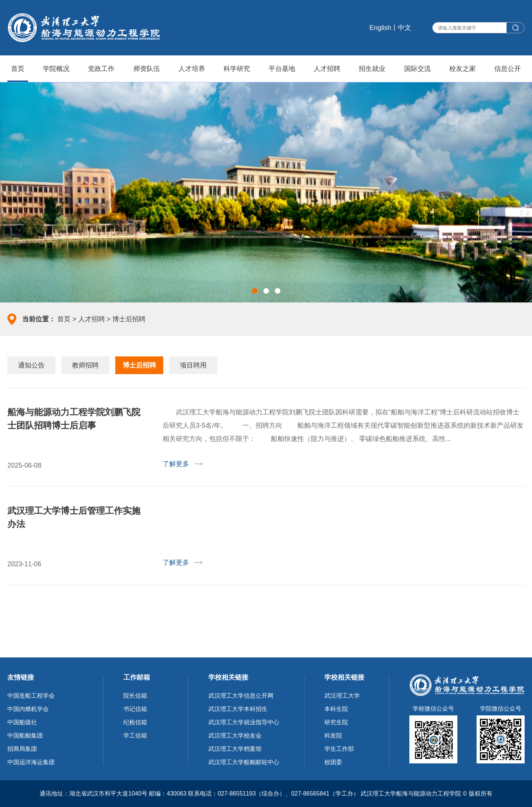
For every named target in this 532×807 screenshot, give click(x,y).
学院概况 (56, 69)
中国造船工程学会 (31, 696)
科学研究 (237, 69)
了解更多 (176, 464)
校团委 (333, 762)
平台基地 (282, 69)
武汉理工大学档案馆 (235, 749)
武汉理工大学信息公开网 (241, 696)
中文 (405, 28)
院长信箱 (135, 696)
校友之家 (463, 69)
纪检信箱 (135, 722)
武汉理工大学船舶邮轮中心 (244, 762)
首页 (18, 69)
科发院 (333, 736)
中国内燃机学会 (28, 709)
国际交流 (417, 69)
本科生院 (336, 709)
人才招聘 (327, 69)
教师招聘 (85, 365)
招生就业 (372, 69)
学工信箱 (135, 736)
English (380, 28)
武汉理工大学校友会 (235, 736)
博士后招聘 (129, 319)
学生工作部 (339, 749)
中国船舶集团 (25, 736)
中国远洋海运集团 (31, 762)
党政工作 (101, 69)
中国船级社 (22, 722)
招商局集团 (22, 749)
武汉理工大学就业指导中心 (244, 722)
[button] (255, 291)
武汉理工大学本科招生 (238, 709)
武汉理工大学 (342, 696)
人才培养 (192, 69)
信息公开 (508, 69)
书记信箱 (135, 709)
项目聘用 (193, 365)
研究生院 (336, 722)
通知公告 (31, 365)
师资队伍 (147, 69)
